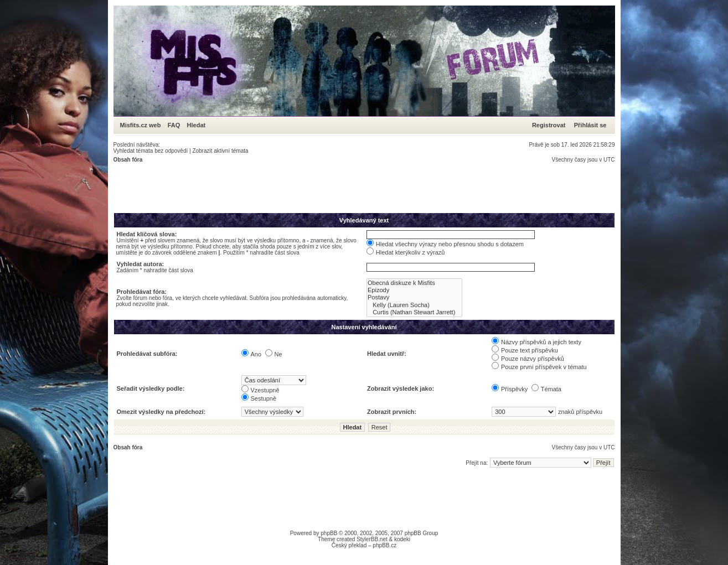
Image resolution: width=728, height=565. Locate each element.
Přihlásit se (590, 125)
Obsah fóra (128, 160)
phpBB (329, 533)
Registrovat (549, 125)
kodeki (402, 539)
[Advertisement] (315, 188)
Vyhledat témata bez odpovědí (151, 151)
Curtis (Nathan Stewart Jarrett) (414, 312)
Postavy (414, 297)
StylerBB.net (372, 539)
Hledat (197, 125)
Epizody (414, 290)
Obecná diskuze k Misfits (414, 283)
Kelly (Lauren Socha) (414, 305)
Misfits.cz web (143, 125)
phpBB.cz (384, 545)
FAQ (174, 125)
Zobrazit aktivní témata (220, 151)
